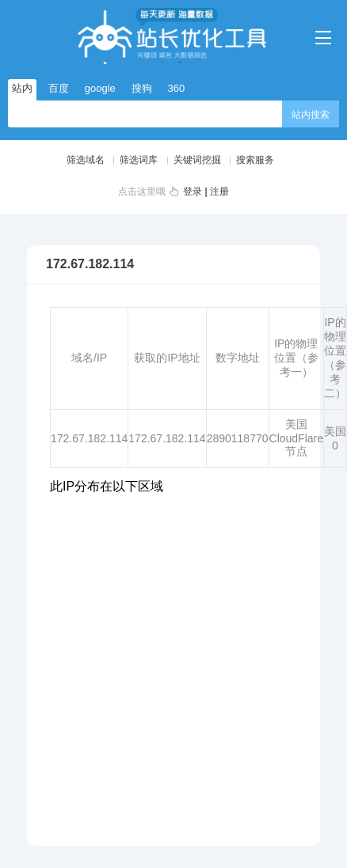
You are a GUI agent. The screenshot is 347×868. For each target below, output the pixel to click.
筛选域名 (86, 160)
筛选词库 (139, 160)
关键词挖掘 (197, 160)
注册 (219, 191)
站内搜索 (311, 115)
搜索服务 (255, 160)
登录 (193, 191)
